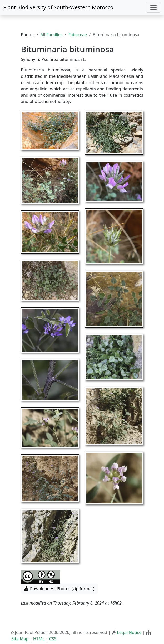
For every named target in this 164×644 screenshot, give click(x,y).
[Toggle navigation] (153, 7)
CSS (53, 639)
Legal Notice (129, 632)
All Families (51, 35)
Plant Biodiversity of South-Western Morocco (58, 7)
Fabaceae (78, 35)
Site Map (20, 639)
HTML (39, 639)
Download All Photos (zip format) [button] (59, 589)
